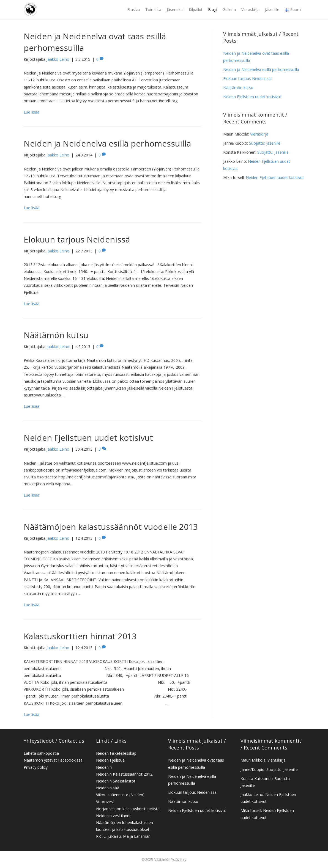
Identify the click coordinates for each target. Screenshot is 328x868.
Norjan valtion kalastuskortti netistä (128, 809)
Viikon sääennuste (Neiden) (120, 795)
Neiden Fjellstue (110, 760)
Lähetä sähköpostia (41, 753)
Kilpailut (196, 9)
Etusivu (133, 9)
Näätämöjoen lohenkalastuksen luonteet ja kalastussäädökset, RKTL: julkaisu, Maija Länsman (125, 829)
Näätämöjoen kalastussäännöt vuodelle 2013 (111, 527)
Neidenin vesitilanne (114, 816)
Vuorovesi (105, 802)
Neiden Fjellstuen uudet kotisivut (88, 438)
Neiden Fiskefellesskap (116, 753)
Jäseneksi (175, 9)
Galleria (229, 9)
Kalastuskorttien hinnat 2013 (80, 636)
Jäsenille (272, 9)
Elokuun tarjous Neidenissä (77, 239)
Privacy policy (36, 767)
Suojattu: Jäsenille (265, 143)
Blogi (213, 9)
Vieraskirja (250, 9)
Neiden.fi (104, 767)
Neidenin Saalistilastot (116, 781)
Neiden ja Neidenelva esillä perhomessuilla (107, 143)
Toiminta (153, 9)
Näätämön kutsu (56, 335)
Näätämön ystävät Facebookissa (53, 760)
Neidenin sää (108, 788)
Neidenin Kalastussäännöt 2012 (124, 774)
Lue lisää (32, 112)
